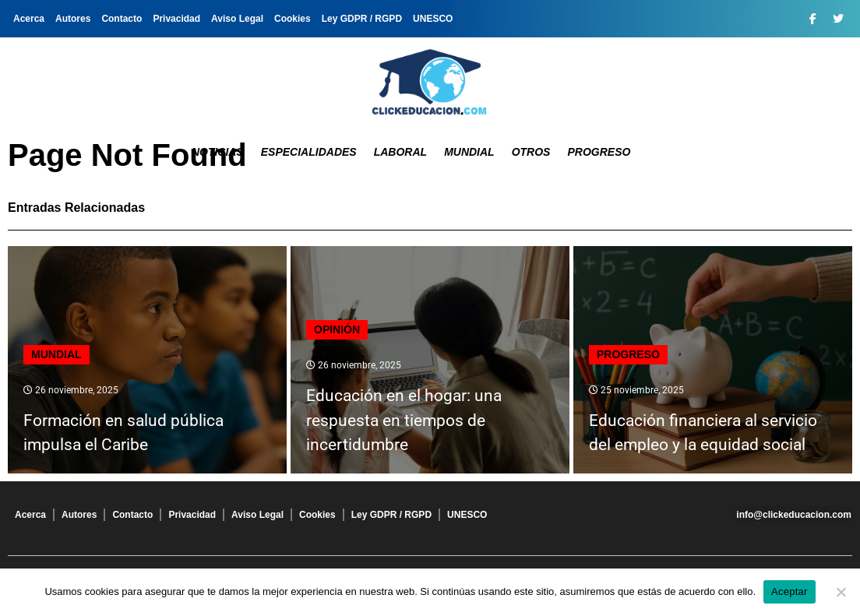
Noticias (218, 152)
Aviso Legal (237, 19)
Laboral (400, 152)
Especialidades (309, 152)
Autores (73, 19)
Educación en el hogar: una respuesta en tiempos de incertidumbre (404, 420)
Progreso (599, 152)
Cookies (293, 19)
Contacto (122, 19)
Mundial (469, 152)
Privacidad (176, 19)
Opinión (337, 329)
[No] (841, 592)
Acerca (29, 19)
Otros (531, 152)
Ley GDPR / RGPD (362, 19)
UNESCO (433, 19)
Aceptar (790, 591)
